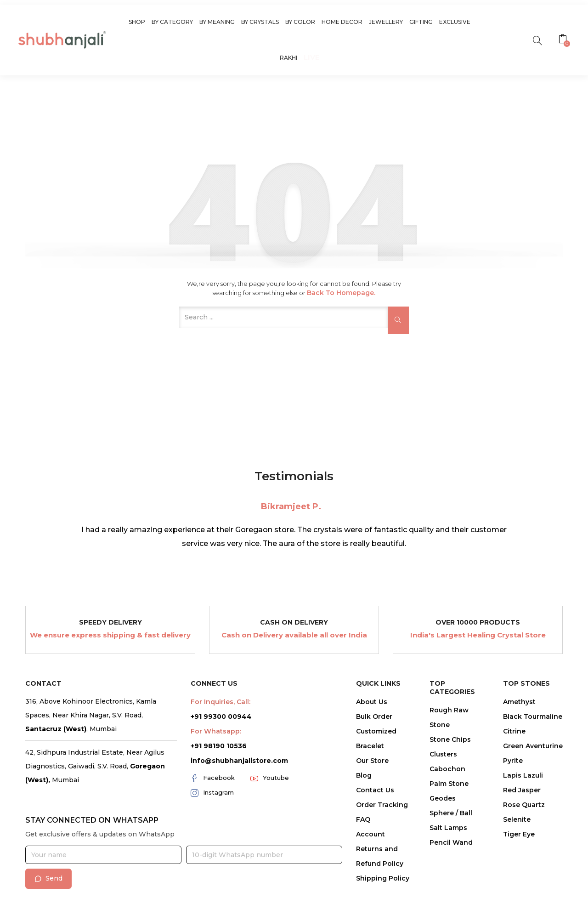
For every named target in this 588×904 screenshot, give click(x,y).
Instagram (212, 793)
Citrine (514, 731)
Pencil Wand (451, 842)
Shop (137, 22)
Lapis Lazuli (523, 775)
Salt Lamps (448, 828)
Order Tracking (382, 805)
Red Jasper (522, 790)
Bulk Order (374, 716)
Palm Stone (449, 784)
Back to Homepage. (341, 293)
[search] (537, 40)
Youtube (270, 778)
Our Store (372, 761)
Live (312, 57)
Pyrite (513, 761)
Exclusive (455, 22)
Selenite (517, 819)
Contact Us (375, 790)
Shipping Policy (383, 878)
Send (48, 878)
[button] (564, 40)
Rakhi (288, 58)
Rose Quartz (524, 805)
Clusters (443, 754)
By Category (172, 22)
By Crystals (260, 22)
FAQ (363, 819)
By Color (300, 22)
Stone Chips (450, 739)
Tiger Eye (519, 834)
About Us (372, 702)
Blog (364, 775)
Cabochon (447, 769)
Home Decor (342, 22)
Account (370, 834)
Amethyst (519, 702)
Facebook (213, 778)
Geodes (443, 798)
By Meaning (217, 22)
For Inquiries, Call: (220, 702)
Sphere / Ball (451, 813)
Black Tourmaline (533, 716)
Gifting (421, 22)
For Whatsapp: (216, 731)
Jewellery (386, 22)
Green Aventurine (533, 746)
